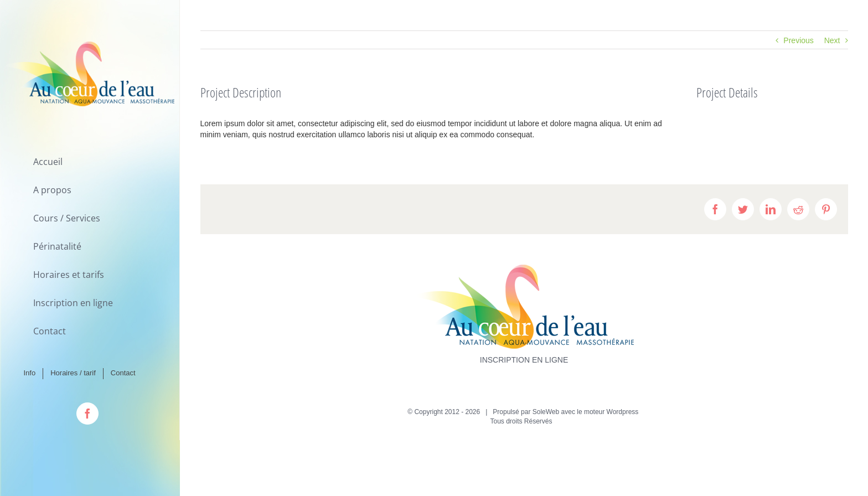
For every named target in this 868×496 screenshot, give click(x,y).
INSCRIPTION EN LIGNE (524, 360)
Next (832, 40)
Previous (798, 40)
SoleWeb (546, 412)
